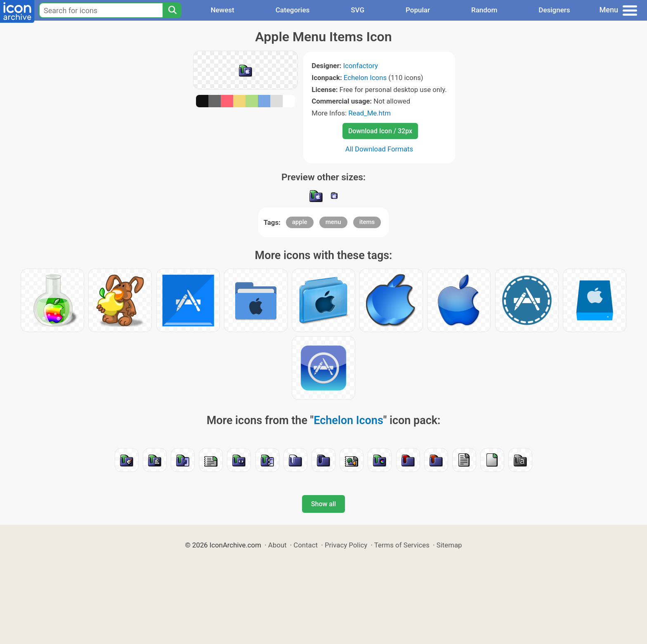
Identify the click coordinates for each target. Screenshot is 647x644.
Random (484, 10)
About (277, 545)
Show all (323, 504)
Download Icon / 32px (380, 131)
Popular (418, 10)
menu (333, 222)
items (367, 222)
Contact (306, 545)
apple (300, 222)
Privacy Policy (346, 545)
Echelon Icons (365, 78)
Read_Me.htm (370, 113)
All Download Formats (379, 149)
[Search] (172, 10)
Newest (222, 10)
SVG (358, 10)
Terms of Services (402, 545)
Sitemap (449, 545)
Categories (293, 10)
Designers (554, 10)
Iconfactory (360, 66)
